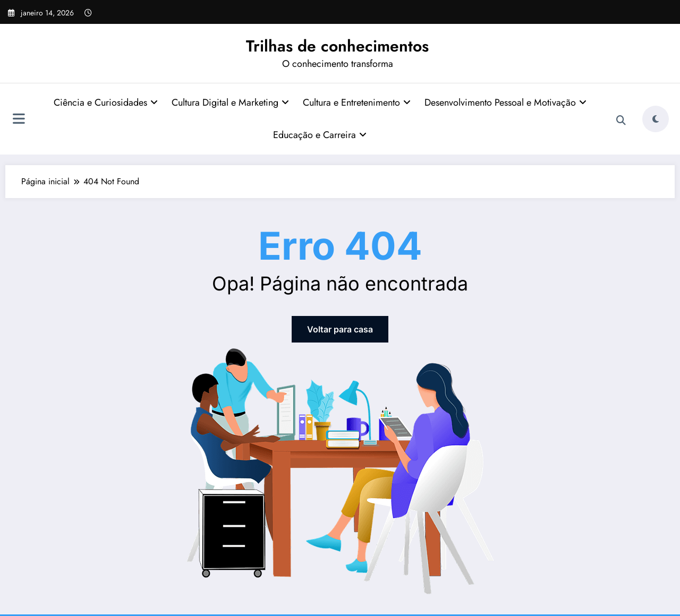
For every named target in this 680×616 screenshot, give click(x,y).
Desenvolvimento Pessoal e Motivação (505, 102)
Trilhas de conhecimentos (337, 46)
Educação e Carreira (320, 135)
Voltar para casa (340, 329)
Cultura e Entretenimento (357, 102)
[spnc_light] (656, 119)
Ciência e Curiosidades (106, 102)
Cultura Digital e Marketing (230, 102)
